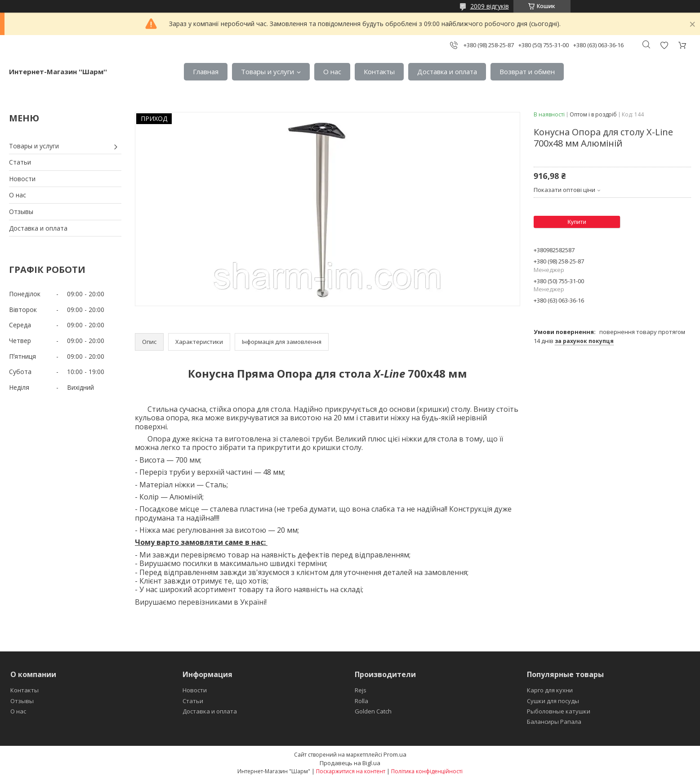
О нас (332, 71)
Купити (577, 222)
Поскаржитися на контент (351, 771)
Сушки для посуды (553, 701)
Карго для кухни (550, 690)
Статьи (20, 162)
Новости (22, 179)
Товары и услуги (268, 71)
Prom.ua (395, 754)
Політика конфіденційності (427, 771)
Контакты (379, 71)
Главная (206, 71)
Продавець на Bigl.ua (350, 763)
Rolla (361, 701)
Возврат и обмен (527, 71)
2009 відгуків (490, 6)
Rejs (361, 690)
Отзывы (21, 212)
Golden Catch (373, 711)
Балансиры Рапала (554, 722)
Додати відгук (664, 45)
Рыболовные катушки (559, 711)
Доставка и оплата (447, 71)
